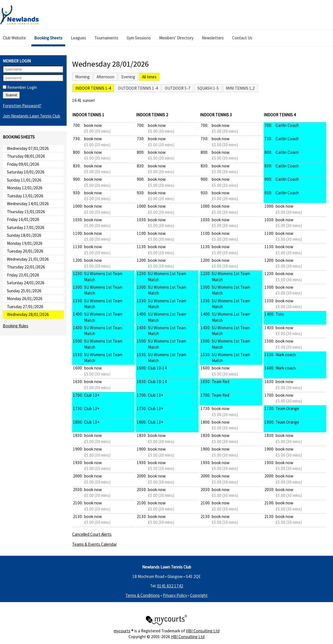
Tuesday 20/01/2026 (25, 251)
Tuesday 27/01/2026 (25, 307)
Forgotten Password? (22, 106)
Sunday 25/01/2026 (24, 291)
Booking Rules (16, 326)
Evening (128, 77)
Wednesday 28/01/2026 (28, 314)
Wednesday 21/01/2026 (28, 259)
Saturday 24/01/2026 (26, 283)
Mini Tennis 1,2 (240, 88)
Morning (82, 77)
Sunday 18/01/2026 (24, 235)
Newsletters (213, 38)
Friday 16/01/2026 (23, 219)
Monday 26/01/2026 (25, 299)
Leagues (78, 38)
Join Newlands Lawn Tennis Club (31, 116)
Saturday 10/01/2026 (26, 172)
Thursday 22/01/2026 (26, 267)
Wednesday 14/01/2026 (28, 204)
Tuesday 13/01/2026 (25, 196)
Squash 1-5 (208, 88)
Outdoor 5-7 (178, 88)
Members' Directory (176, 38)
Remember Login (20, 87)
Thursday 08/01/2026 (26, 156)
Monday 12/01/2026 (25, 188)
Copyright (199, 595)
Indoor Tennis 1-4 (93, 88)
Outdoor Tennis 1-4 (138, 88)
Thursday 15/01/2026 (26, 212)
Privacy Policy (175, 595)
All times (149, 77)
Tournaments (106, 38)
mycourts (122, 631)
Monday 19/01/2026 (25, 243)
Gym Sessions (139, 38)
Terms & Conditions (143, 595)
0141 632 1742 (170, 586)
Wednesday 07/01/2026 (28, 148)
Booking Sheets (48, 38)
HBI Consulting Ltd (203, 631)
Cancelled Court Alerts (92, 534)
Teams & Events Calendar (94, 544)
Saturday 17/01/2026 (26, 227)
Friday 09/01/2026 (23, 164)
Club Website (14, 38)
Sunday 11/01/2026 (24, 180)
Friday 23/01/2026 (23, 275)
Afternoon (105, 77)
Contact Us (242, 38)
